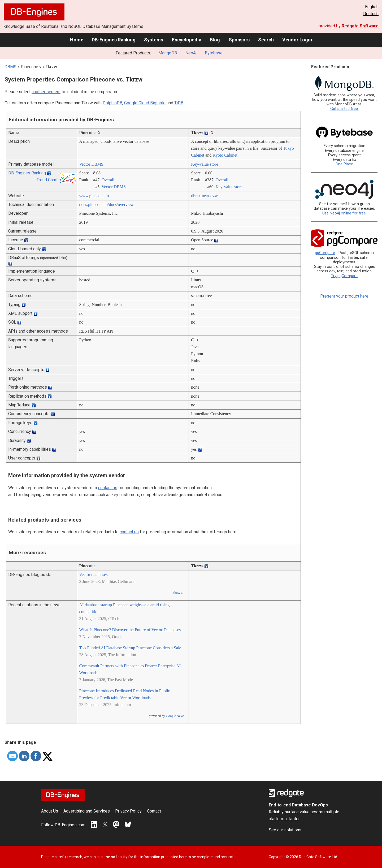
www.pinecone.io (94, 196)
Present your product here (344, 296)
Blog (215, 40)
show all (179, 593)
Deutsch (371, 14)
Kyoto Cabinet (225, 155)
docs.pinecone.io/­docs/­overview (107, 205)
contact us (108, 488)
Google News (175, 716)
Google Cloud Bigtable (145, 103)
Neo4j (191, 53)
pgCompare (325, 253)
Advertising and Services (87, 811)
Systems (154, 40)
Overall (108, 180)
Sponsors (239, 40)
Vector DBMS (91, 164)
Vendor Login (297, 40)
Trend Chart (47, 180)
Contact (154, 811)
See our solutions (285, 830)
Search (266, 40)
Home (77, 40)
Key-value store (205, 164)
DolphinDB (112, 103)
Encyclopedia (187, 40)
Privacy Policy (128, 811)
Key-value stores (230, 187)
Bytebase (214, 53)
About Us (50, 811)
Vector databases (94, 575)
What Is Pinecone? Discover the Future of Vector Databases (130, 630)
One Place (344, 164)
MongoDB (168, 53)
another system (46, 92)
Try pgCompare (344, 276)
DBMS (10, 67)
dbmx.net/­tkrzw (204, 196)
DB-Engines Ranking (114, 40)
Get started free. (344, 109)
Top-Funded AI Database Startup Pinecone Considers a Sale (130, 648)
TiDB (179, 103)
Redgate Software (360, 26)
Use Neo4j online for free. (344, 213)
